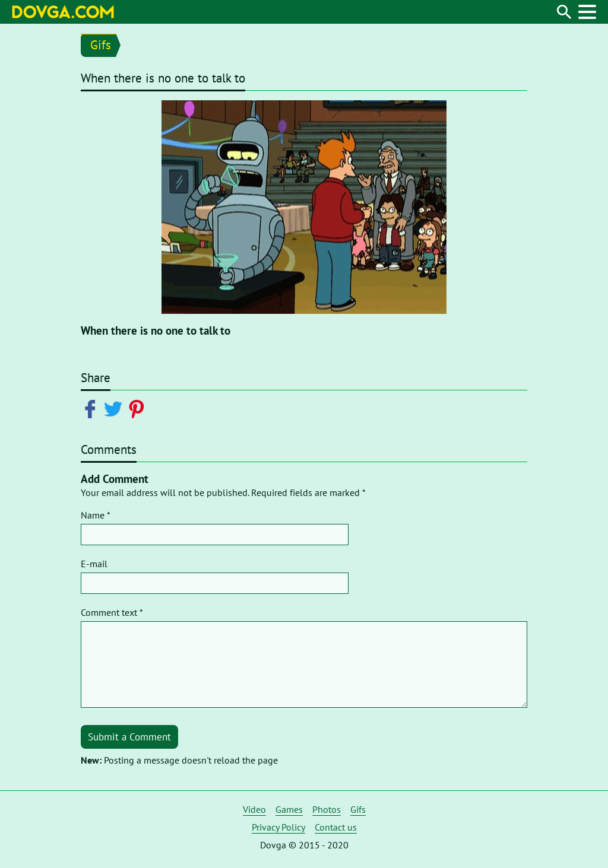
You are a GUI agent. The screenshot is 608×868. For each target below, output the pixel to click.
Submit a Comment (129, 737)
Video (254, 809)
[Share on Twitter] (115, 408)
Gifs (101, 45)
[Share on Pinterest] (139, 408)
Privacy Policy (278, 827)
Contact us (336, 827)
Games (289, 809)
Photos (327, 809)
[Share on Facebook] (92, 408)
